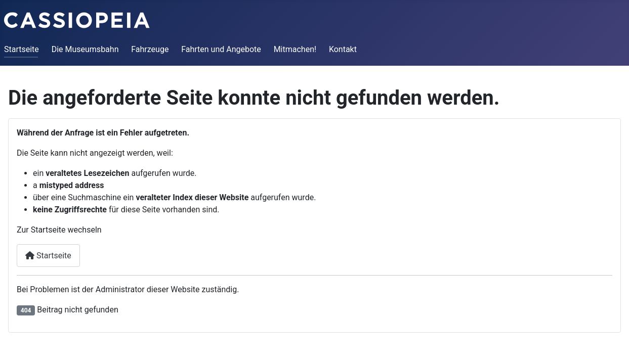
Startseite (22, 49)
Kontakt (343, 49)
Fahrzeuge (150, 49)
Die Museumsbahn (85, 49)
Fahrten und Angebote (221, 49)
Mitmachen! (295, 49)
